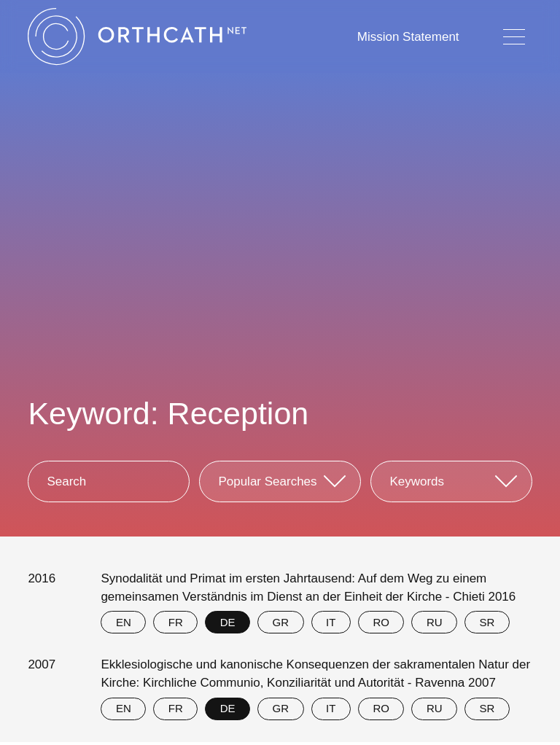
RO (381, 622)
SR (487, 622)
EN (124, 622)
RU (435, 622)
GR (281, 622)
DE (228, 622)
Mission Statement (408, 37)
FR (176, 622)
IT (331, 622)
